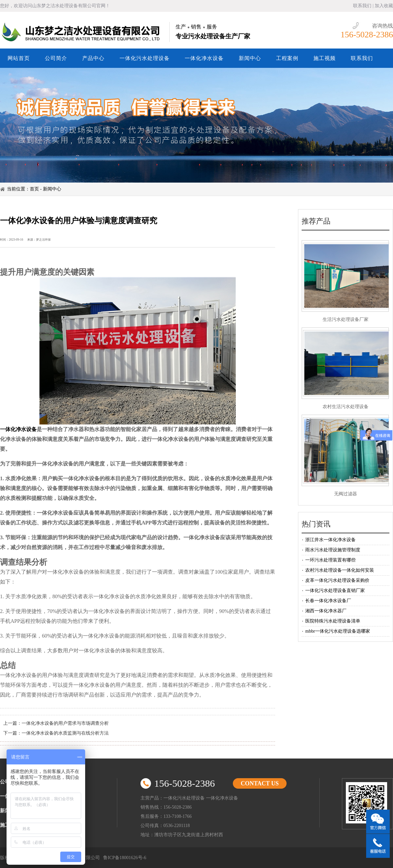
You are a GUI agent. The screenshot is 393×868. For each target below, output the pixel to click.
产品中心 (93, 58)
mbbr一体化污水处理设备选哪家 (338, 631)
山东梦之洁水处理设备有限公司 (82, 32)
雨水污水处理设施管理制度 (333, 550)
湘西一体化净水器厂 (326, 611)
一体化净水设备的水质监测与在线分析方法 (65, 733)
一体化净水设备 (204, 58)
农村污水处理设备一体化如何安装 (340, 570)
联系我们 (362, 6)
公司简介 (56, 58)
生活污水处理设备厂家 (346, 319)
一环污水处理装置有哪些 (330, 560)
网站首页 (19, 58)
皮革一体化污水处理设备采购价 (337, 580)
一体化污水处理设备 (145, 58)
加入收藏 (384, 6)
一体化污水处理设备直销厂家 (335, 591)
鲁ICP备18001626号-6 (125, 858)
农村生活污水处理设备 (346, 407)
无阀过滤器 (346, 494)
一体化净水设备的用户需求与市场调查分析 (65, 723)
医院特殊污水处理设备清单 (333, 621)
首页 (34, 189)
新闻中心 (250, 58)
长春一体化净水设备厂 (328, 601)
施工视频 (325, 58)
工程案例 (287, 58)
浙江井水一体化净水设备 (330, 540)
